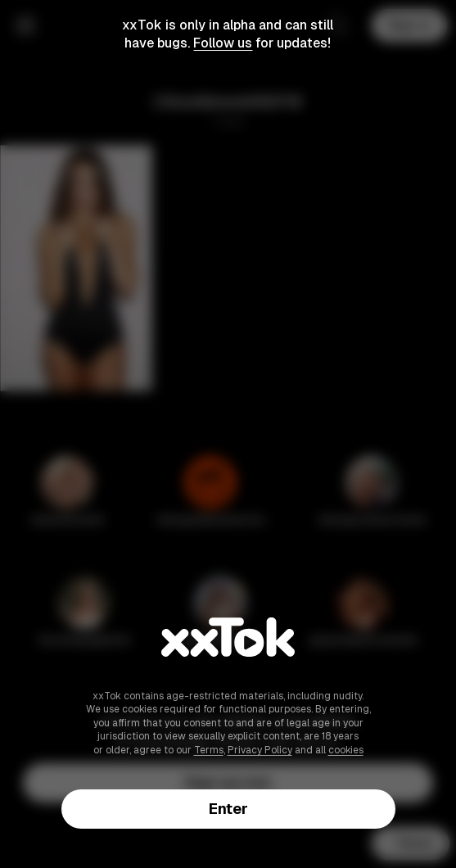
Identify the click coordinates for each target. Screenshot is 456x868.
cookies (346, 750)
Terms (209, 750)
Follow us (223, 43)
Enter (228, 809)
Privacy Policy (260, 750)
